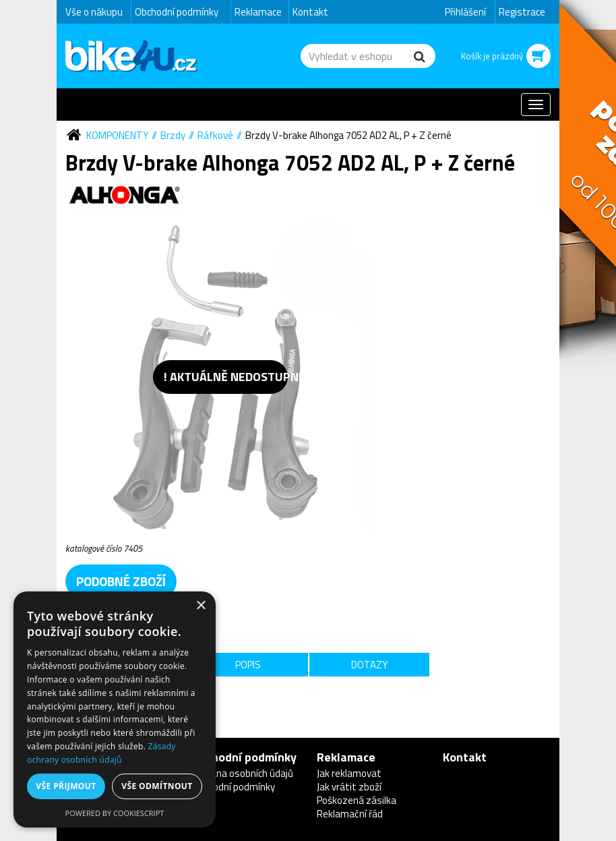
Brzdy (173, 135)
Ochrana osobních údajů (242, 773)
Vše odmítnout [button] (157, 786)
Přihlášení (465, 12)
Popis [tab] (248, 665)
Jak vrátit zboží (349, 787)
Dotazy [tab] (369, 665)
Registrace (522, 12)
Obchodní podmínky (177, 12)
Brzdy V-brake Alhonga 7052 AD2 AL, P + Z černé (348, 135)
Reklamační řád (350, 814)
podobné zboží (121, 581)
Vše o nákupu (94, 12)
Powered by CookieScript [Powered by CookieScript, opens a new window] (115, 813)
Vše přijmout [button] (66, 786)
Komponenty (117, 135)
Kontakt (310, 12)
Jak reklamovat (349, 773)
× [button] (201, 606)
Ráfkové (215, 135)
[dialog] (115, 709)
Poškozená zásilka (357, 800)
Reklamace (258, 12)
